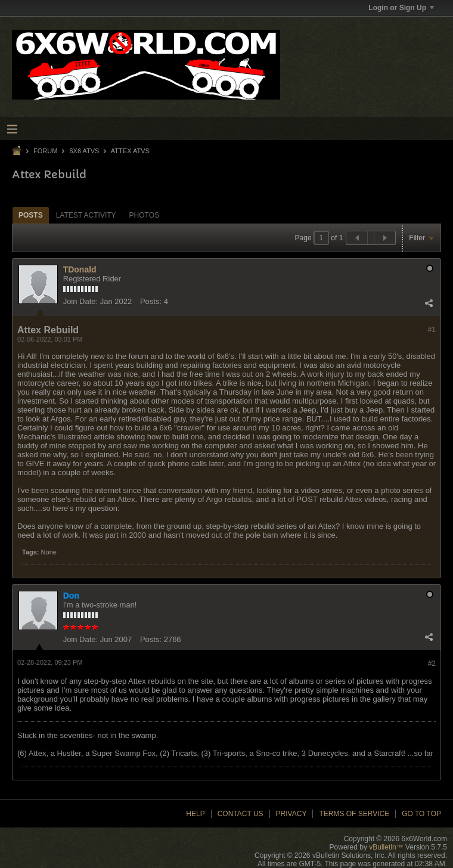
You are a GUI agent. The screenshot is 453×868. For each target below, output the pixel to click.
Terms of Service (354, 814)
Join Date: (81, 301)
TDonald (80, 269)
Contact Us (241, 814)
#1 (432, 330)
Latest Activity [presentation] (86, 215)
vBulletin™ (386, 847)
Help (195, 814)
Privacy (291, 814)
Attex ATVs (130, 151)
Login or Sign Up (401, 8)
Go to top (421, 814)
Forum (45, 151)
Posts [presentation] (31, 215)
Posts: (151, 301)
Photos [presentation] (144, 215)
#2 (432, 664)
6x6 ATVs (84, 151)
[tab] (31, 215)
